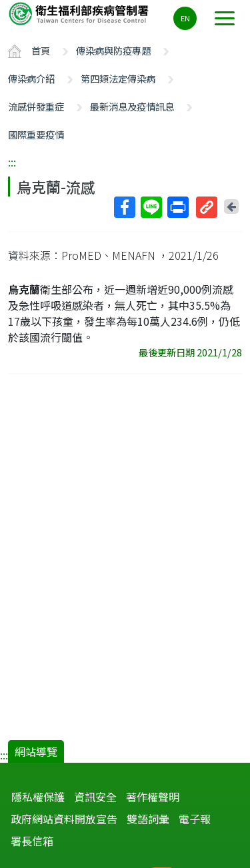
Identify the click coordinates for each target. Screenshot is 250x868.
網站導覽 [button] (36, 751)
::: (12, 162)
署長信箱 (32, 841)
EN (185, 18)
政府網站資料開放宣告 (64, 819)
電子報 (195, 819)
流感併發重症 (36, 106)
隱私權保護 (38, 797)
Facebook (124, 207)
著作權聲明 (153, 797)
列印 (177, 207)
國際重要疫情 (36, 134)
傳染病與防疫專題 (113, 50)
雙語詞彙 (148, 819)
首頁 (41, 50)
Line (151, 207)
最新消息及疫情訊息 (132, 106)
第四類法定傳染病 (118, 78)
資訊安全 (95, 797)
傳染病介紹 (31, 78)
